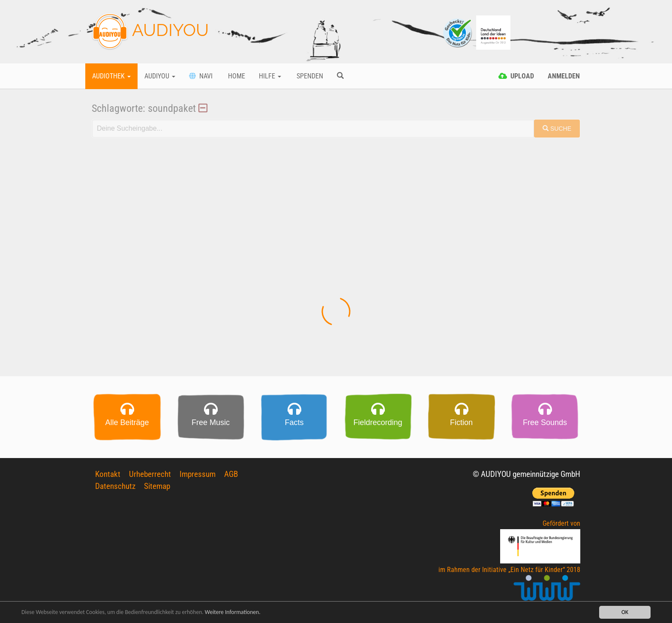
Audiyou (160, 76)
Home (236, 76)
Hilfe (270, 76)
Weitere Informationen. (233, 613)
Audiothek (111, 76)
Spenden (309, 76)
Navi (201, 76)
